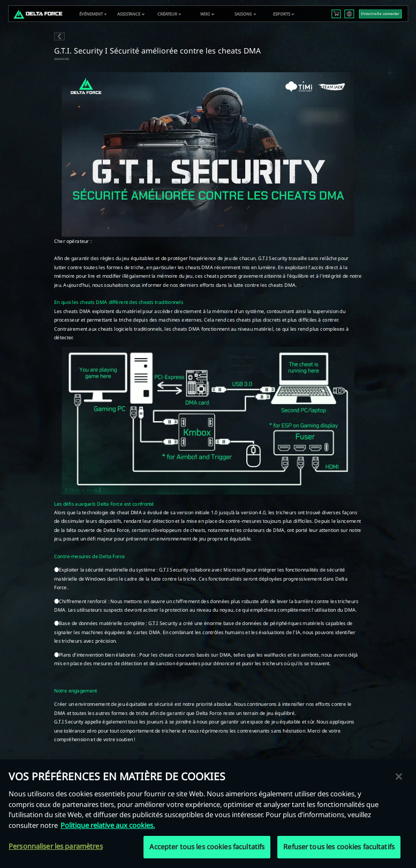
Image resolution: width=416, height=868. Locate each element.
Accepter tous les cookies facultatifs (207, 848)
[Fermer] (399, 778)
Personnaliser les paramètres (56, 848)
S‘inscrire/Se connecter (380, 14)
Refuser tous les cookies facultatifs (339, 848)
